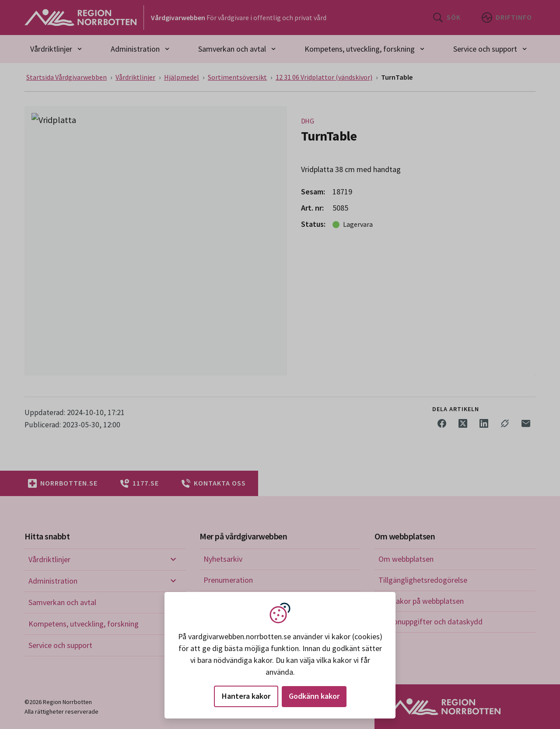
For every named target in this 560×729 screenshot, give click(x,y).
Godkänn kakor (314, 696)
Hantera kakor (246, 696)
